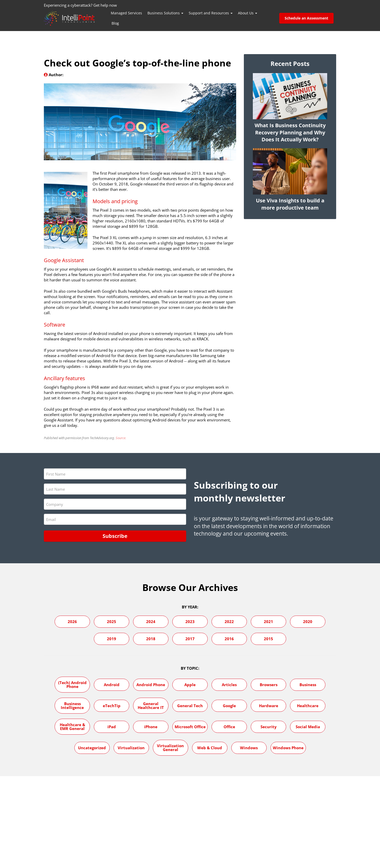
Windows (249, 747)
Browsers (269, 684)
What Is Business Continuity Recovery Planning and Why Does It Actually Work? (290, 132)
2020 (308, 621)
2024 (151, 621)
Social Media (308, 726)
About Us (248, 13)
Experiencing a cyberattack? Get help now (80, 5)
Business (308, 684)
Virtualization (131, 747)
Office (229, 726)
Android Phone (151, 684)
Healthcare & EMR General (72, 726)
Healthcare (308, 705)
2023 (190, 621)
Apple (190, 684)
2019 (112, 638)
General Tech (190, 705)
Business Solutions (165, 13)
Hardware (269, 705)
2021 (268, 621)
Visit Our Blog (290, 798)
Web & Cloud (210, 747)
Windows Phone (288, 747)
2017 (190, 638)
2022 (229, 621)
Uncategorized (92, 747)
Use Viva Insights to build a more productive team (290, 204)
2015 (268, 638)
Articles (229, 684)
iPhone (151, 726)
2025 (112, 621)
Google (229, 705)
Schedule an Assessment (306, 18)
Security (269, 726)
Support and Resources (211, 13)
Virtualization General (170, 747)
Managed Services (126, 13)
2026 (72, 621)
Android (112, 684)
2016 (229, 638)
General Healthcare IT (151, 705)
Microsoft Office (190, 726)
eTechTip (112, 705)
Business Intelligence (72, 705)
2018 (151, 638)
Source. (121, 438)
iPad (112, 726)
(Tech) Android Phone (72, 684)
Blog (115, 23)
